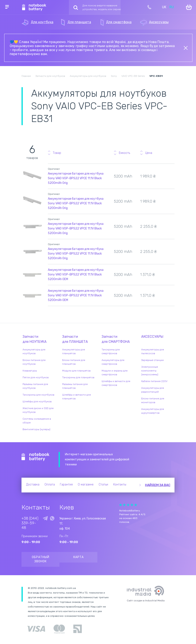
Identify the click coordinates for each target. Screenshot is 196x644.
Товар (57, 153)
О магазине (86, 485)
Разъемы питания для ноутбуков (35, 386)
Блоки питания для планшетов (74, 362)
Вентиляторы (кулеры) (36, 429)
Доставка (33, 485)
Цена (149, 153)
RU (172, 7)
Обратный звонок (41, 559)
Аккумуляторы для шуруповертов (153, 411)
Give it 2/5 (124, 505)
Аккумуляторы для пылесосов (153, 351)
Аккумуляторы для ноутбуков (34, 351)
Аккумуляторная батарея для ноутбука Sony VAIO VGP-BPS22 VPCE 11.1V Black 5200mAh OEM (76, 275)
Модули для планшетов (76, 371)
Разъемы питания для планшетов (75, 386)
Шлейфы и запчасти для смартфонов (116, 383)
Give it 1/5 (121, 505)
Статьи (103, 485)
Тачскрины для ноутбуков (38, 395)
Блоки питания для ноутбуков (34, 362)
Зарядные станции (152, 360)
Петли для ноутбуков (36, 377)
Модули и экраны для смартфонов (115, 373)
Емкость (124, 153)
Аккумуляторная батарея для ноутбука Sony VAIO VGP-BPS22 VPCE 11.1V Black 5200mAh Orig (76, 178)
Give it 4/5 (132, 505)
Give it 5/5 (136, 505)
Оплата (50, 485)
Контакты (120, 485)
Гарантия (66, 485)
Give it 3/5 (128, 505)
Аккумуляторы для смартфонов (113, 362)
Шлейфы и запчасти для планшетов (77, 397)
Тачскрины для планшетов (78, 377)
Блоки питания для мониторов (153, 400)
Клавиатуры (30, 371)
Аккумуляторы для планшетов (74, 351)
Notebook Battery (36, 457)
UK (164, 7)
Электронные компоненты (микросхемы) (150, 371)
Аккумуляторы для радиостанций (153, 390)
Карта (79, 557)
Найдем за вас (158, 485)
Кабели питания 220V (154, 381)
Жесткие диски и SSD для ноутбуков (38, 410)
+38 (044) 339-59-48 (30, 523)
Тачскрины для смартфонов (111, 351)
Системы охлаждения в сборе (37, 421)
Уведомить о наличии (170, 173)
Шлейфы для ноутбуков (37, 401)
